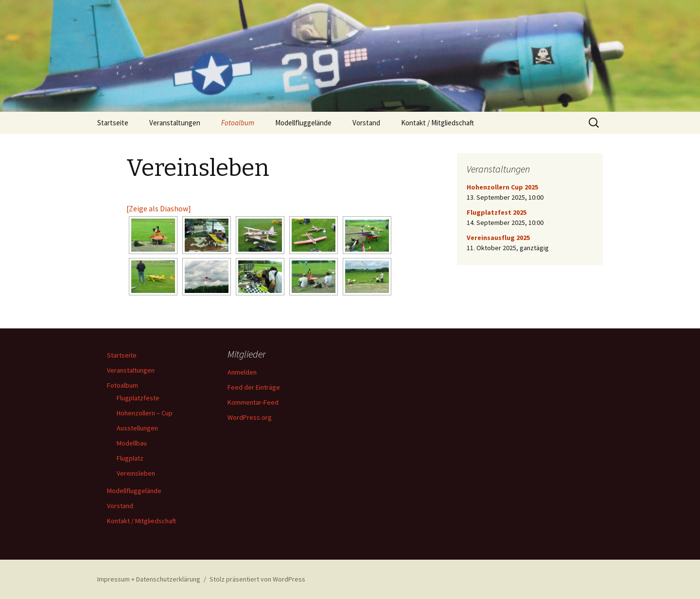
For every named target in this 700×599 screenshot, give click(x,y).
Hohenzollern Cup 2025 (502, 187)
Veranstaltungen (175, 123)
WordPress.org (250, 417)
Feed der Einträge (254, 387)
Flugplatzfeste (138, 398)
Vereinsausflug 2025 (498, 238)
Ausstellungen (137, 428)
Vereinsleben (136, 473)
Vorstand (366, 123)
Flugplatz (130, 458)
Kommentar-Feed (253, 402)
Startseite (113, 123)
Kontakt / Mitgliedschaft (437, 123)
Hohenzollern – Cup (145, 413)
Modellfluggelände (303, 123)
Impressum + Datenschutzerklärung (149, 579)
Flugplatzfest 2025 (497, 212)
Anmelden (242, 372)
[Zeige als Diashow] (159, 208)
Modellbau (132, 443)
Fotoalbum (238, 123)
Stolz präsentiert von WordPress (257, 579)
